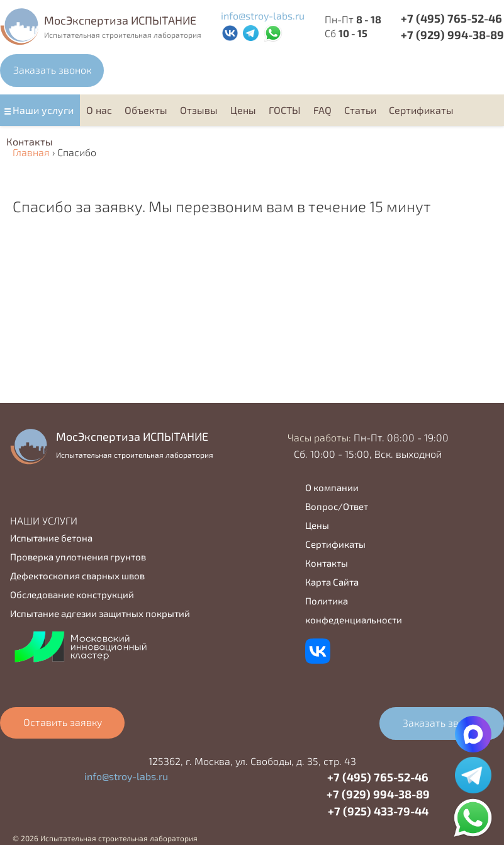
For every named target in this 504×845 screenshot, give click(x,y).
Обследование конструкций (72, 594)
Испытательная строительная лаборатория (123, 35)
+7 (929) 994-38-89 (378, 794)
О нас (99, 110)
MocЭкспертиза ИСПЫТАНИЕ (120, 20)
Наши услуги (43, 110)
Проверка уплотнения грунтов (78, 557)
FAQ (322, 110)
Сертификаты (335, 544)
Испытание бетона (51, 538)
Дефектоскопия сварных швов (77, 576)
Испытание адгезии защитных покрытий (100, 613)
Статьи (360, 110)
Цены (243, 110)
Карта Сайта (332, 582)
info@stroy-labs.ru (263, 15)
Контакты (30, 141)
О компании (332, 487)
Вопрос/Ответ (337, 506)
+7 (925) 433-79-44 (378, 811)
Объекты (146, 110)
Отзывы (199, 110)
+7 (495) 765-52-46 (451, 18)
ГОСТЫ (285, 110)
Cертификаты (421, 110)
